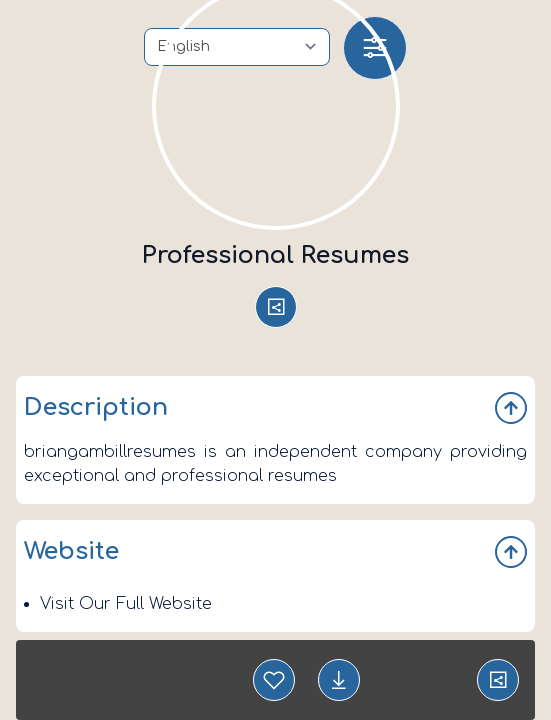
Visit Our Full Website (126, 604)
